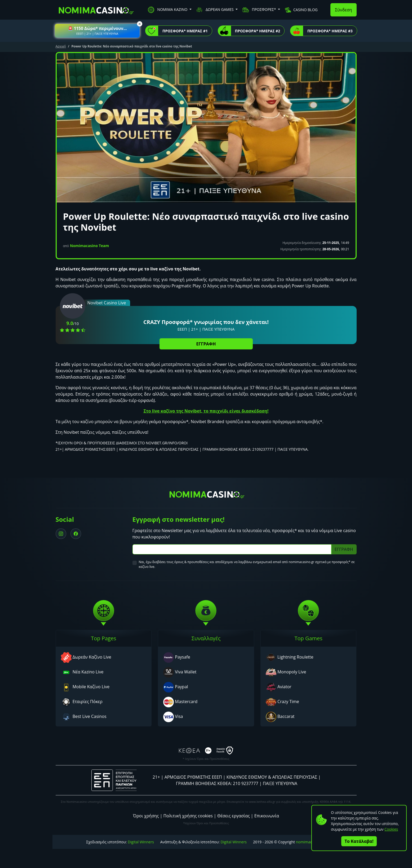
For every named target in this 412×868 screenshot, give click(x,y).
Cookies (391, 829)
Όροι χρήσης (146, 816)
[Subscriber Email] (232, 549)
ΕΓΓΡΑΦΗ (206, 344)
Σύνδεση (343, 10)
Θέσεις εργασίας (234, 816)
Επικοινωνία (267, 816)
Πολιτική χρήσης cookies (188, 816)
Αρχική (61, 46)
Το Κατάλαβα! (359, 841)
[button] (97, 31)
